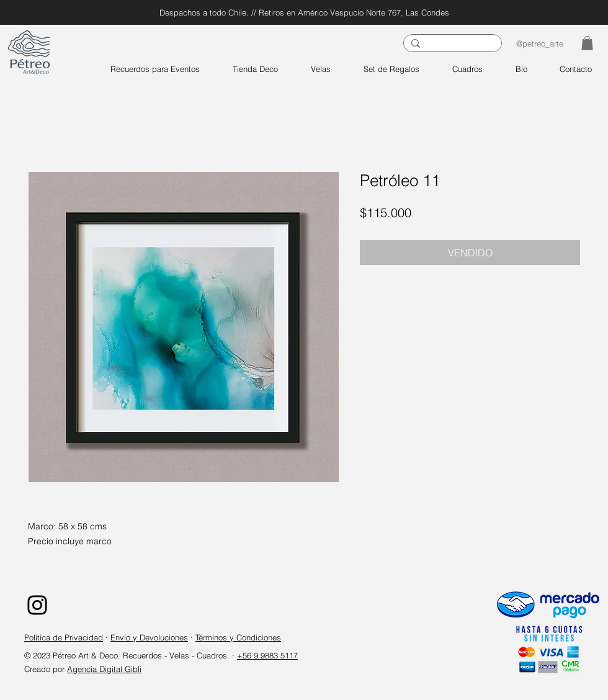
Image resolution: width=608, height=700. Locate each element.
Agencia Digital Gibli (104, 669)
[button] (587, 43)
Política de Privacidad (64, 637)
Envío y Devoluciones (149, 637)
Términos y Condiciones (238, 637)
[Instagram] (37, 605)
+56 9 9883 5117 (267, 655)
